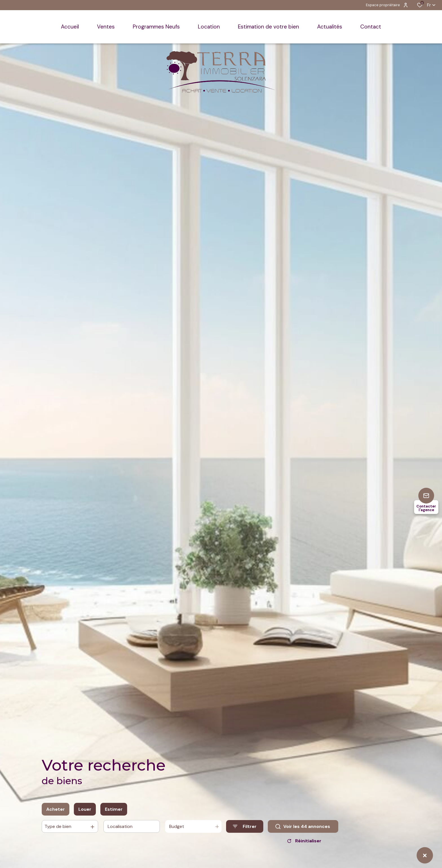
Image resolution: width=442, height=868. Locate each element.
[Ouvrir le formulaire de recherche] (245, 830)
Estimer (114, 813)
